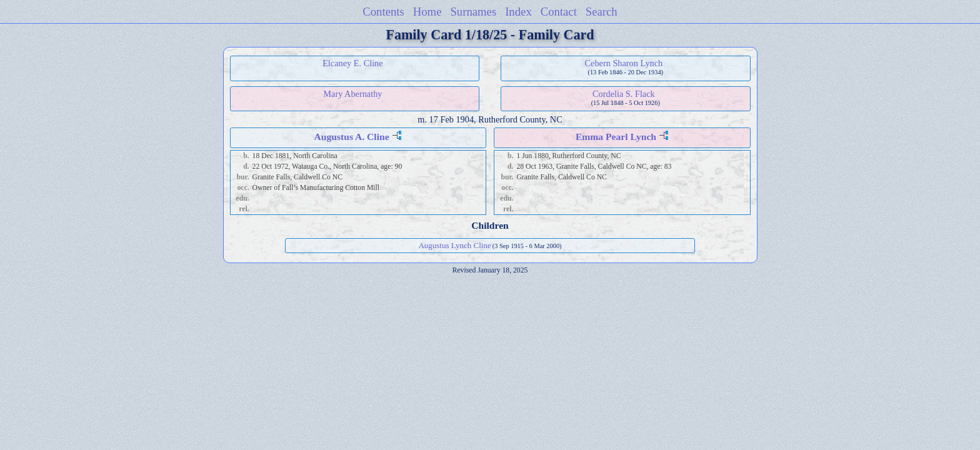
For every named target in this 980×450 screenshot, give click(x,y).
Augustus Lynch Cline (454, 245)
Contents (383, 12)
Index (518, 12)
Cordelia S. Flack (624, 94)
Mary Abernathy (352, 94)
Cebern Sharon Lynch (624, 63)
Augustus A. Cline (352, 137)
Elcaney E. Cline (352, 63)
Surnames (473, 12)
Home (427, 12)
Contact (559, 12)
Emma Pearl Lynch (616, 137)
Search (602, 12)
